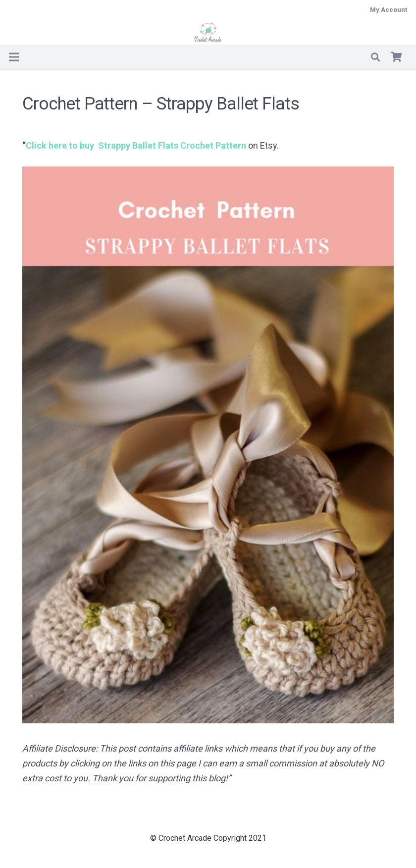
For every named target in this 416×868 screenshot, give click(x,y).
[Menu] (14, 57)
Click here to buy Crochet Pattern (136, 145)
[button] (375, 57)
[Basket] (396, 57)
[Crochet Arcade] (208, 32)
